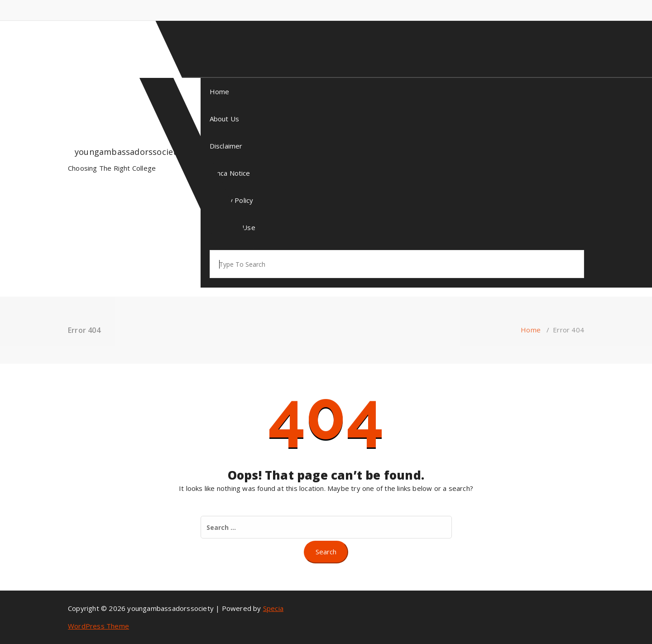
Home (220, 91)
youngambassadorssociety (128, 152)
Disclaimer (226, 146)
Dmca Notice (230, 173)
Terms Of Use (233, 227)
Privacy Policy (232, 200)
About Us (225, 119)
